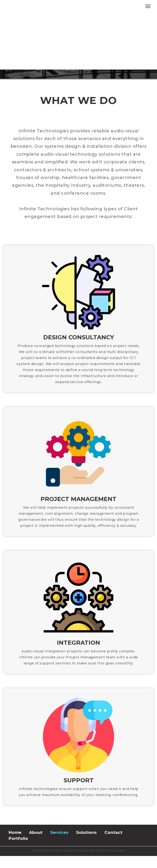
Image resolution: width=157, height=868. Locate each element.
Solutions (86, 832)
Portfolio (18, 838)
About (36, 832)
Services (59, 832)
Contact (113, 832)
